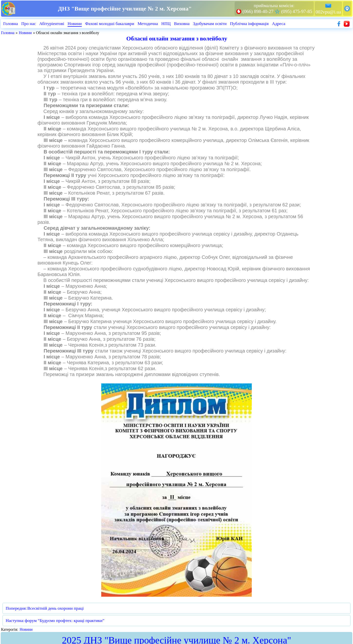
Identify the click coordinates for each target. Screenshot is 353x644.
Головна (11, 24)
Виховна (183, 24)
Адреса (280, 24)
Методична (148, 24)
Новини (75, 24)
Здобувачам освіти (211, 24)
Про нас (29, 24)
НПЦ (167, 24)
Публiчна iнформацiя (251, 24)
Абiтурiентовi (52, 24)
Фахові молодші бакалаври (110, 24)
